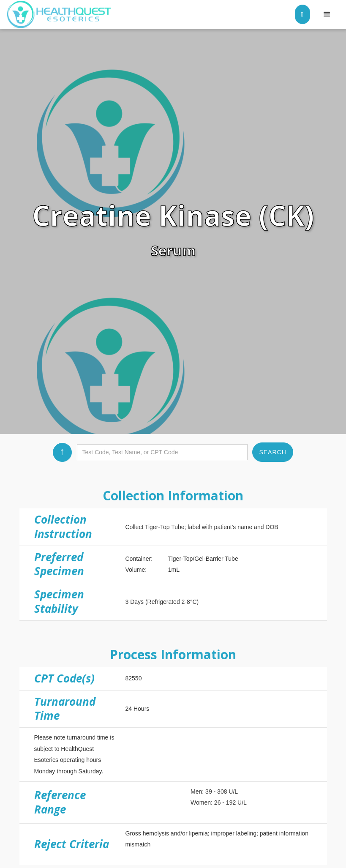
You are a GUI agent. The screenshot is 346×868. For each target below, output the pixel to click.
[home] (59, 14)
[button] (327, 14)
